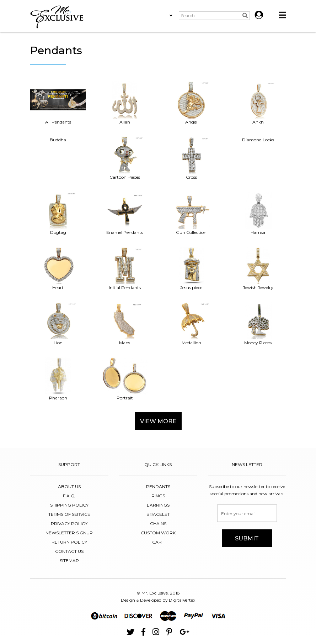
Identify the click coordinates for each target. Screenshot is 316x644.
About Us (69, 486)
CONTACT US (69, 551)
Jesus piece (192, 268)
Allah (125, 103)
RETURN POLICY (69, 542)
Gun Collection (192, 213)
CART (158, 542)
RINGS (158, 496)
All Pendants (58, 103)
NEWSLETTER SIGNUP (69, 533)
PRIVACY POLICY (69, 523)
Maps (125, 324)
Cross (192, 158)
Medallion (192, 324)
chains (158, 523)
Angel (192, 103)
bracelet (158, 514)
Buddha (58, 140)
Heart (58, 268)
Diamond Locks (258, 140)
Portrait (125, 379)
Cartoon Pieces (125, 158)
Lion (58, 324)
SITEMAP (69, 561)
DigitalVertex (182, 600)
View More (158, 421)
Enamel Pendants (125, 213)
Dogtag (58, 213)
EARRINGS (158, 505)
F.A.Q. (69, 496)
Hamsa (258, 213)
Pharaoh (58, 379)
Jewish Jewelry (258, 268)
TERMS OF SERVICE (69, 514)
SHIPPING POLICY (69, 505)
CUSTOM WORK (158, 533)
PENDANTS (158, 486)
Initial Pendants (125, 268)
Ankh (258, 103)
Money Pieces (258, 324)
